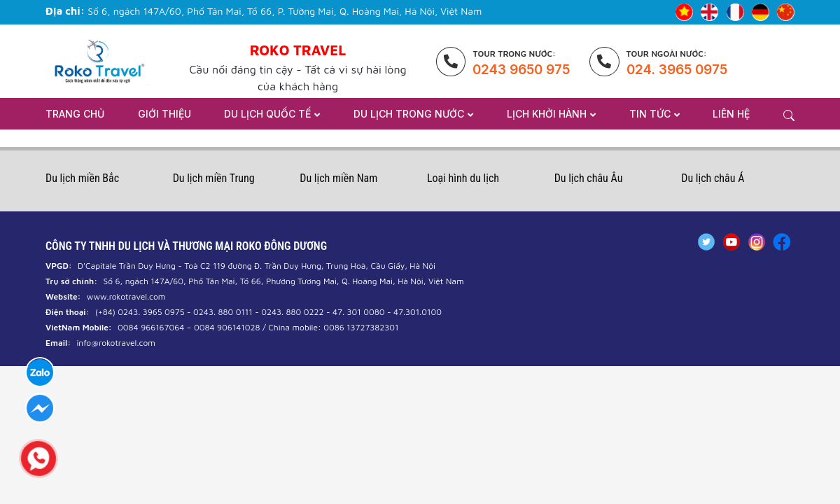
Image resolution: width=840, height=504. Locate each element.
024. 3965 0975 (677, 70)
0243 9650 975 (521, 70)
